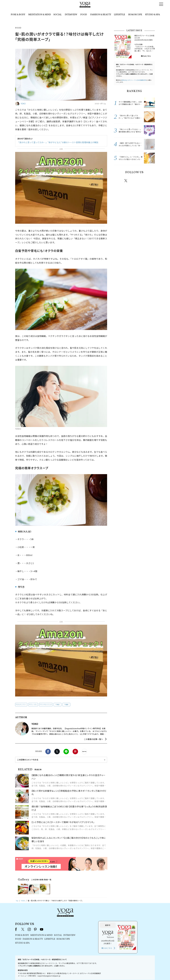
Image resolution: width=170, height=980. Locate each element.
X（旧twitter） (57, 752)
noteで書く (84, 752)
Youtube (150, 181)
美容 (58, 704)
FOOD (84, 15)
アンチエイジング (46, 704)
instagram (134, 181)
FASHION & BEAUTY (101, 15)
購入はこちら (146, 56)
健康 (67, 704)
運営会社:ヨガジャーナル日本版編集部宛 (134, 80)
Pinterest (75, 752)
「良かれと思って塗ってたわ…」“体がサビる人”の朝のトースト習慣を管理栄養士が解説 (55, 142)
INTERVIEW (71, 15)
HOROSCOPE (135, 15)
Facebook (48, 752)
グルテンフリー (22, 704)
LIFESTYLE (120, 15)
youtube (77, 917)
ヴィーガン (34, 704)
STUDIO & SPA (153, 15)
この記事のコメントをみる (28, 760)
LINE (66, 752)
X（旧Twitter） (58, 917)
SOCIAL (58, 15)
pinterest (142, 181)
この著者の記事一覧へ (93, 739)
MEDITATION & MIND (40, 15)
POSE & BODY (18, 15)
